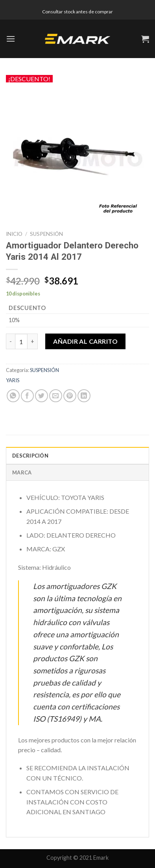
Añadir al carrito (85, 341)
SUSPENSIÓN (46, 234)
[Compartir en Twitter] (42, 396)
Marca (22, 472)
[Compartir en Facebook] (27, 396)
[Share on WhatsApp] (13, 396)
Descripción (30, 456)
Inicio (14, 234)
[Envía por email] (56, 396)
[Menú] (11, 39)
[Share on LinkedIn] (84, 396)
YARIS (13, 380)
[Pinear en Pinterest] (70, 396)
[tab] (77, 455)
